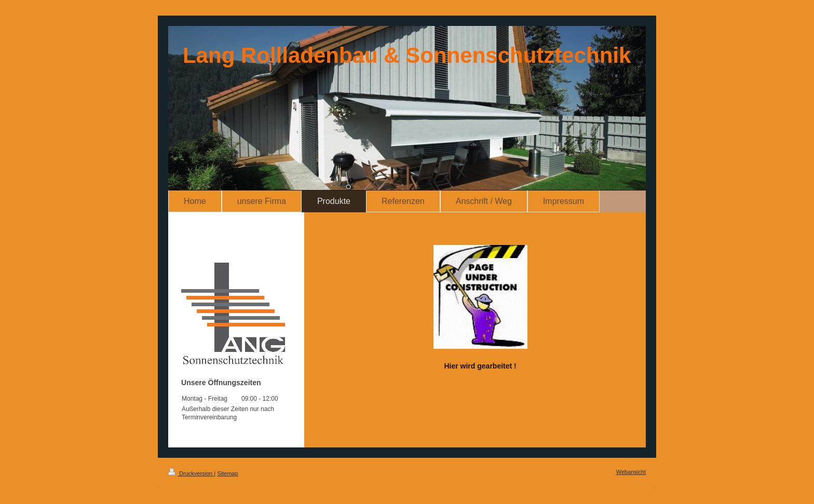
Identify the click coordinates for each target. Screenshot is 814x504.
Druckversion (191, 473)
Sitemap (227, 473)
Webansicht (631, 472)
